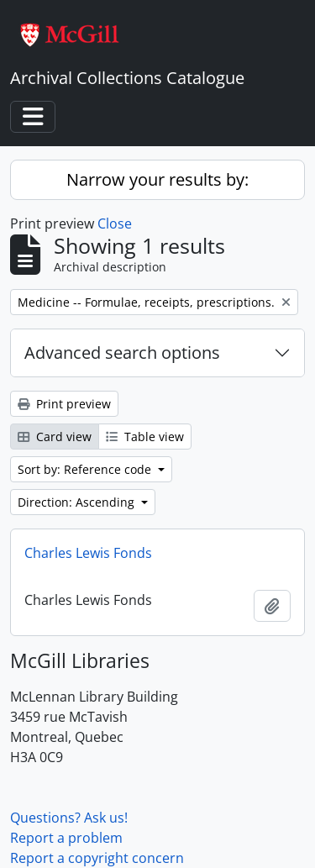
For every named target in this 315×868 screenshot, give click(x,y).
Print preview (64, 404)
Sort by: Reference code (86, 469)
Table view (145, 437)
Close (115, 224)
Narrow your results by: (157, 179)
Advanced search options (122, 352)
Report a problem (66, 838)
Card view (55, 437)
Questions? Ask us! (69, 818)
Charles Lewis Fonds (88, 553)
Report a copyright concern (97, 858)
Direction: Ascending (78, 502)
